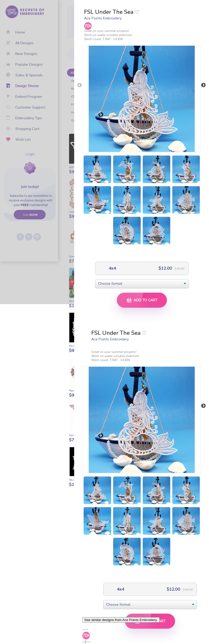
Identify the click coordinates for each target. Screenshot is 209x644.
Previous (80, 85)
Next (203, 85)
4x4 (112, 268)
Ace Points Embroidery (103, 18)
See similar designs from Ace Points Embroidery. (121, 620)
